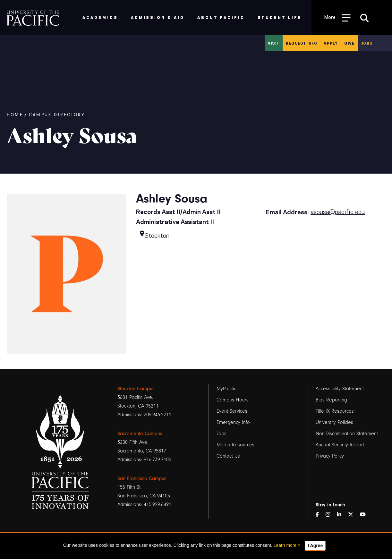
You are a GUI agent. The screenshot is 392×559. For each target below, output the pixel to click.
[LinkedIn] (342, 515)
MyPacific (226, 389)
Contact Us (228, 456)
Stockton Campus (136, 389)
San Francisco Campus (142, 478)
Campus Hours (233, 400)
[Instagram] (330, 515)
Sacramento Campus (140, 434)
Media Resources (235, 445)
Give (349, 43)
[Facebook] (320, 515)
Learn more (285, 545)
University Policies (334, 422)
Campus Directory (57, 115)
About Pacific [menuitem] (221, 17)
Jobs (367, 43)
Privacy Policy (330, 456)
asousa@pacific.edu (338, 211)
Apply (331, 43)
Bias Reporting (331, 400)
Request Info (302, 43)
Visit (274, 43)
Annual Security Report (340, 445)
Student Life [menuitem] (280, 17)
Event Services (232, 411)
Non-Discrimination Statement (347, 434)
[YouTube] (365, 515)
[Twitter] (353, 515)
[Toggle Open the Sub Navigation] (337, 17)
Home (15, 115)
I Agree (315, 546)
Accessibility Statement (340, 389)
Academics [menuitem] (100, 17)
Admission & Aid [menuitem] (158, 17)
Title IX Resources (335, 411)
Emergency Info (233, 422)
